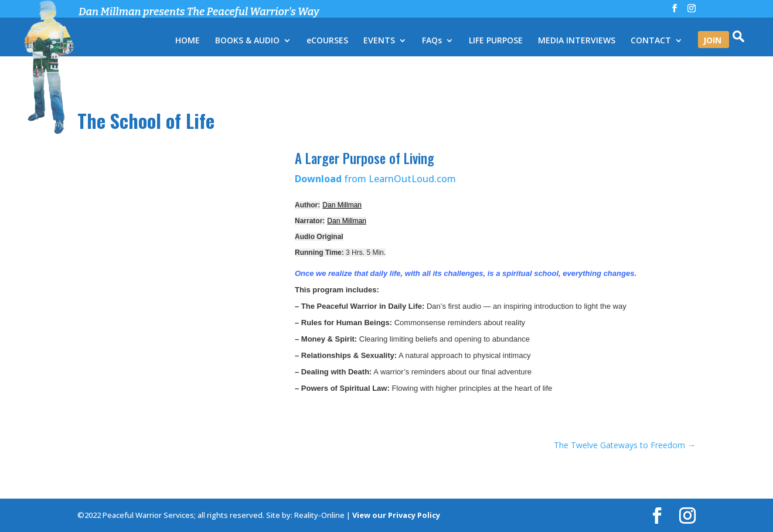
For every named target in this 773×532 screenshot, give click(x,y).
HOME (188, 41)
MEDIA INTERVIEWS (577, 41)
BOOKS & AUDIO (247, 41)
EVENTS (379, 41)
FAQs (432, 41)
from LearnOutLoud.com (375, 179)
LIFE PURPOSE (496, 41)
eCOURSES (327, 41)
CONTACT (651, 41)
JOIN (712, 41)
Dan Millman (342, 205)
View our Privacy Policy (396, 515)
